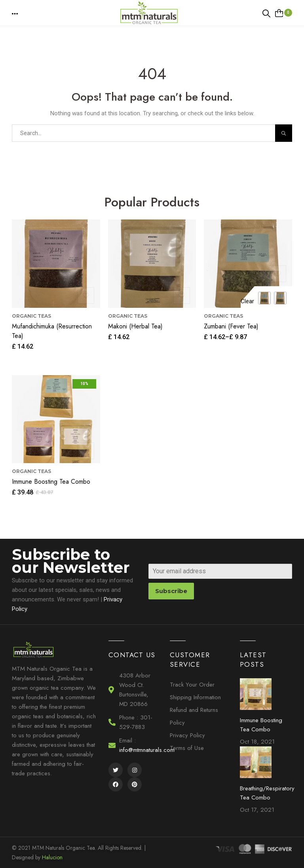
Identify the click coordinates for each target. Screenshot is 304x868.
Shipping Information (195, 697)
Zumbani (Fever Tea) (231, 326)
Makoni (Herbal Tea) (135, 326)
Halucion (52, 857)
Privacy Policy (187, 735)
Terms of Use (187, 748)
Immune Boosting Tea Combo (51, 482)
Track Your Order (192, 685)
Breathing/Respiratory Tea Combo (267, 793)
